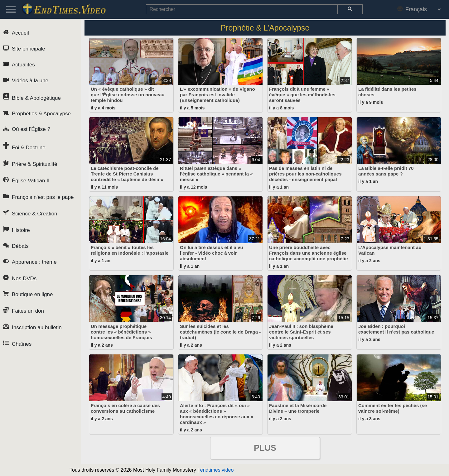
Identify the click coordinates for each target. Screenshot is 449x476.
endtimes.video (217, 470)
